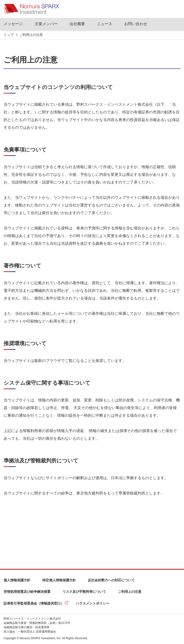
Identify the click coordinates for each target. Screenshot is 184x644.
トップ (9, 35)
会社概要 (77, 24)
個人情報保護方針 (17, 580)
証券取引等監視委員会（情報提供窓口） (34, 603)
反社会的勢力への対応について (111, 580)
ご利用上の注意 (130, 592)
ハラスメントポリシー (93, 603)
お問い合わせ (136, 24)
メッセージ (13, 24)
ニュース (105, 24)
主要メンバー (46, 24)
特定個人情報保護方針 (59, 580)
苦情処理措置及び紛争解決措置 (27, 592)
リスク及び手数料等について (84, 592)
